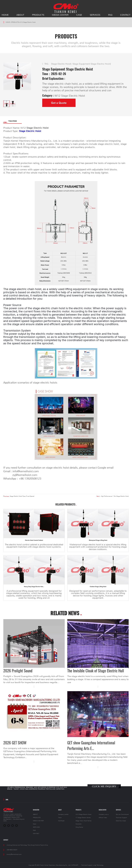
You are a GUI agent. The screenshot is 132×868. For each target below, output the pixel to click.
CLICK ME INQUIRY (104, 786)
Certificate (61, 821)
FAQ (110, 15)
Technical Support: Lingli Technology (92, 865)
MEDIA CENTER (60, 15)
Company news (104, 814)
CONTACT (125, 15)
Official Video (103, 818)
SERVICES (95, 15)
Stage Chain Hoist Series (84, 821)
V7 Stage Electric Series (83, 818)
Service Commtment (122, 814)
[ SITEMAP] (74, 865)
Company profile (63, 814)
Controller (79, 824)
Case (79, 15)
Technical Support (121, 818)
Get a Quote (59, 103)
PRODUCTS (38, 15)
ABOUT (20, 15)
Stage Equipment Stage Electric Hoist (91, 64)
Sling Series (79, 827)
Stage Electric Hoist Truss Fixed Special (22, 496)
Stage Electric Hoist (61, 64)
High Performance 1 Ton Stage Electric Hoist (115, 496)
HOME (5, 15)
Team (60, 818)
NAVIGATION (36, 810)
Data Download (121, 821)
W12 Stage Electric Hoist (28, 22)
